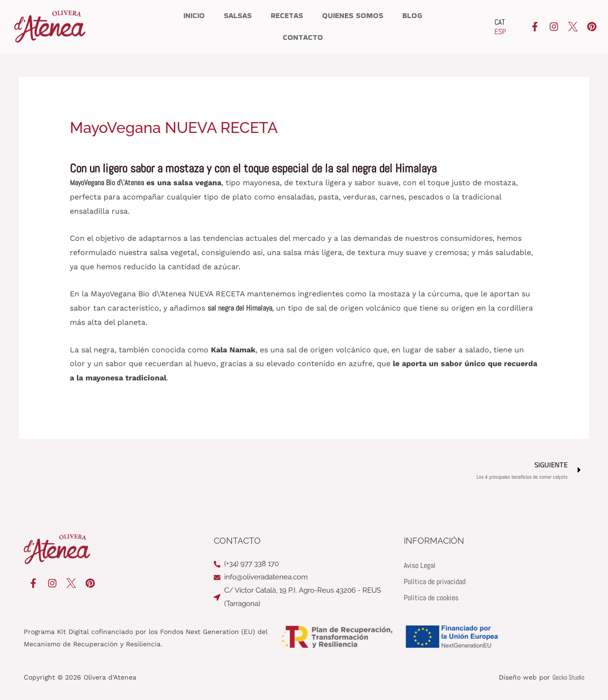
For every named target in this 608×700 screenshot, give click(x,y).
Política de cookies (431, 598)
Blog (412, 15)
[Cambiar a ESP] (500, 32)
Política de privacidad (435, 582)
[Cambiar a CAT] (500, 22)
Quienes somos (353, 15)
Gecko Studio (568, 677)
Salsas (238, 15)
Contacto (303, 37)
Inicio (194, 15)
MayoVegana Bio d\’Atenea (107, 183)
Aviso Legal (420, 565)
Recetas (287, 15)
